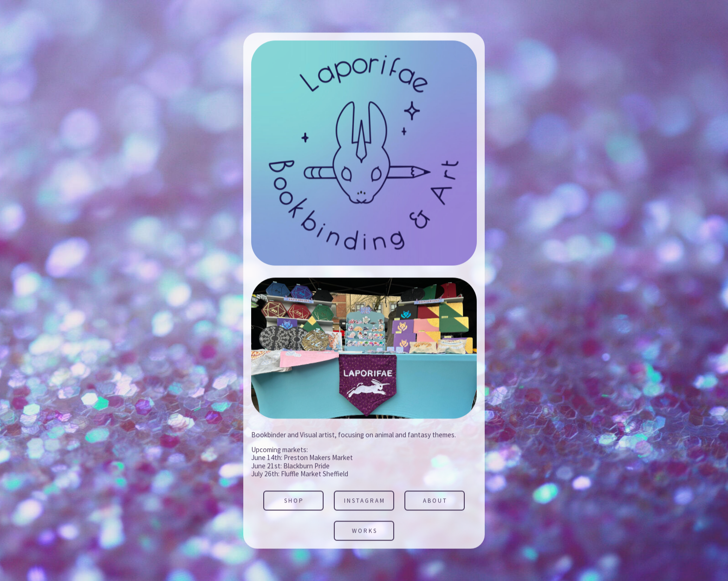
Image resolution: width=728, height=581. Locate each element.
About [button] (435, 501)
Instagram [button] (365, 501)
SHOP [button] (294, 501)
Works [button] (365, 531)
